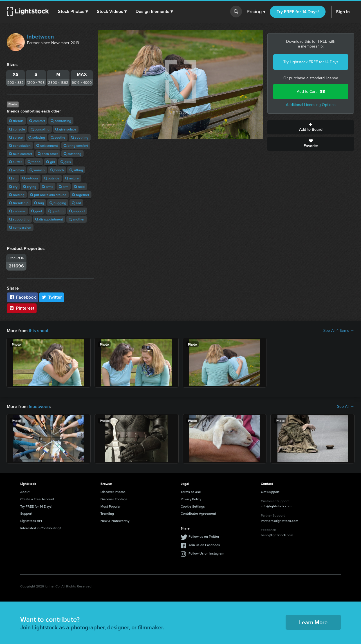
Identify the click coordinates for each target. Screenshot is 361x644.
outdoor (30, 178)
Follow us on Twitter (204, 536)
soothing (80, 137)
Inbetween (41, 37)
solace (16, 137)
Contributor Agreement (198, 513)
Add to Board (311, 127)
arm (64, 187)
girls (66, 162)
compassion (20, 227)
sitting (76, 170)
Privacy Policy (191, 499)
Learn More (313, 622)
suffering (72, 154)
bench (57, 170)
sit (13, 178)
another (77, 219)
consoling (40, 129)
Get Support (270, 492)
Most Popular (110, 506)
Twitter (52, 297)
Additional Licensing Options (311, 105)
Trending (107, 513)
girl (51, 162)
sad (76, 203)
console (17, 129)
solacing (37, 137)
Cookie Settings (193, 506)
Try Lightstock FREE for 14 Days (311, 62)
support (77, 211)
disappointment (49, 219)
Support (26, 513)
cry (13, 187)
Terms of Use (191, 492)
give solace (66, 129)
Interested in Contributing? (41, 528)
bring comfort (76, 146)
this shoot (39, 331)
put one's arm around (48, 195)
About (25, 492)
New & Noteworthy (115, 521)
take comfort (21, 154)
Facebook (22, 297)
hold (79, 187)
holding (17, 195)
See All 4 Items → (339, 331)
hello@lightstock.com (277, 535)
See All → (346, 407)
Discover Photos (113, 492)
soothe (58, 137)
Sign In (343, 12)
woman (16, 170)
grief (37, 211)
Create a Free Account (37, 499)
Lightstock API (31, 521)
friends (16, 121)
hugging (58, 203)
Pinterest (22, 308)
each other (48, 154)
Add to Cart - (311, 92)
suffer (15, 162)
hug (39, 203)
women (37, 170)
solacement (47, 146)
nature (72, 178)
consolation (20, 146)
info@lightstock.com (276, 506)
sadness (17, 211)
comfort (37, 121)
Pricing (256, 12)
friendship (19, 203)
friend (34, 162)
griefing (56, 211)
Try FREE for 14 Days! (298, 12)
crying (30, 187)
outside (52, 178)
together (81, 195)
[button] (73, 12)
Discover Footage (114, 499)
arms (48, 187)
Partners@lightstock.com (280, 521)
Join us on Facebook (204, 545)
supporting (19, 219)
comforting (61, 121)
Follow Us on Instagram (206, 553)
